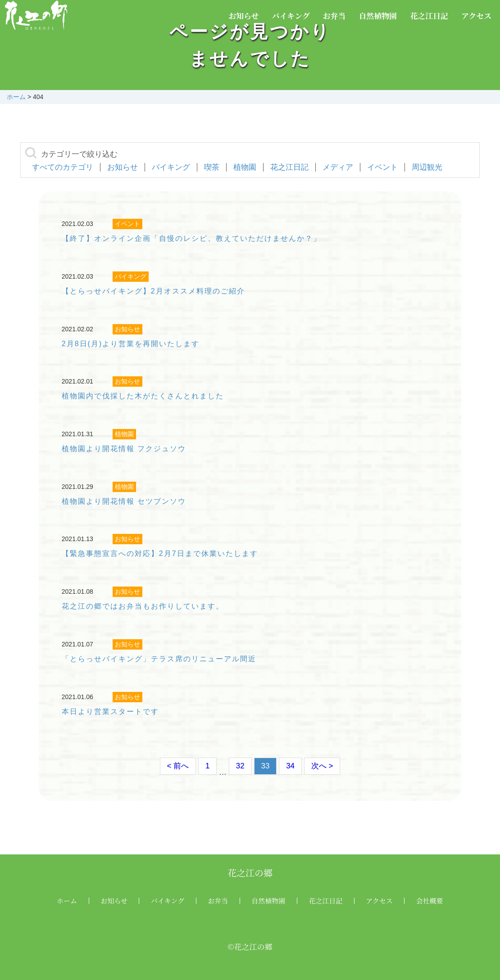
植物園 (245, 167)
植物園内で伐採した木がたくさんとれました (143, 396)
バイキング (291, 16)
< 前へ (178, 766)
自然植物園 (378, 16)
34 (290, 766)
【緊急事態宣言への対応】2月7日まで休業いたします (160, 553)
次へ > (322, 766)
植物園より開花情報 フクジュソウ (124, 449)
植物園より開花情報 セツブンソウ (124, 501)
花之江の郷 (250, 873)
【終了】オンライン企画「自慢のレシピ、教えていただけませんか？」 (191, 238)
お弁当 (334, 16)
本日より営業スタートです (110, 711)
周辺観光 (427, 167)
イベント (382, 167)
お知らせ (244, 16)
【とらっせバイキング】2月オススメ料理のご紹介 (153, 291)
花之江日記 (429, 16)
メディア (338, 167)
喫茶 (212, 167)
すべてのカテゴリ (63, 167)
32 (240, 766)
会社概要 (430, 901)
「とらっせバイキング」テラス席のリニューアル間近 (159, 659)
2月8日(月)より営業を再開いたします (131, 344)
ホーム (67, 901)
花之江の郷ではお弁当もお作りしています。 (143, 606)
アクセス (477, 16)
